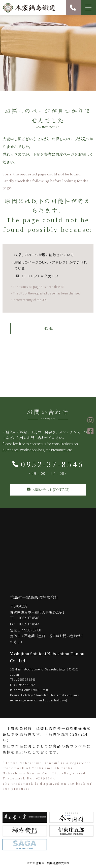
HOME (48, 328)
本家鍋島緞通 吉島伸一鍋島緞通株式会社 (29, 8)
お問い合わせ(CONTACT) (48, 489)
